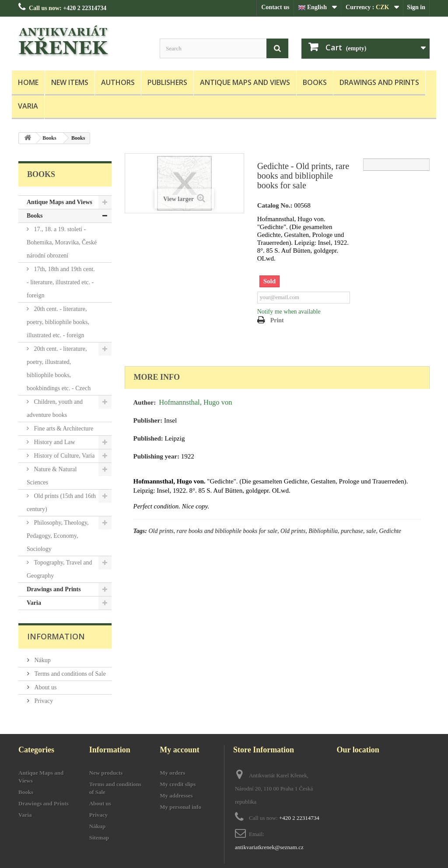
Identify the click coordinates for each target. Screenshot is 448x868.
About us (45, 687)
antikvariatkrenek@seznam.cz (269, 847)
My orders (172, 773)
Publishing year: (156, 456)
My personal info (180, 807)
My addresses (176, 796)
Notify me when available (289, 312)
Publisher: (148, 420)
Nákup (42, 660)
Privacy (43, 701)
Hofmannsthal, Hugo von (195, 402)
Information (56, 636)
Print (277, 320)
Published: (148, 438)
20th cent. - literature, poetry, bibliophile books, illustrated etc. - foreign (58, 322)
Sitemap (99, 838)
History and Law (54, 442)
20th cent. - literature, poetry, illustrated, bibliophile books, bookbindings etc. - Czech (59, 369)
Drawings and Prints (379, 82)
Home (28, 82)
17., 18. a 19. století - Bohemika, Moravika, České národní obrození (62, 242)
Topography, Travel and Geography (59, 569)
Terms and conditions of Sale (69, 674)
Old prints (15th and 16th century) (61, 503)
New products (106, 773)
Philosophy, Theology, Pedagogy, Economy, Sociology (58, 536)
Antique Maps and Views (245, 82)
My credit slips (178, 784)
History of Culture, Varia (63, 456)
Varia (28, 106)
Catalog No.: (275, 205)
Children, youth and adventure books (55, 408)
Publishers (167, 82)
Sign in (416, 7)
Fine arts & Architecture (63, 429)
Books (315, 82)
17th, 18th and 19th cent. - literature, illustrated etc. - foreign (61, 282)
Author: (145, 402)
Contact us (275, 7)
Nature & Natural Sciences (52, 476)
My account (179, 750)
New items (70, 82)
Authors (118, 82)
